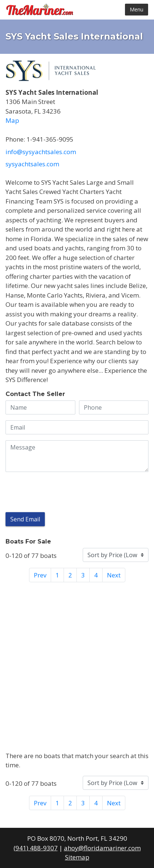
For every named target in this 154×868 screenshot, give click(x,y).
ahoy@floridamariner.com (102, 848)
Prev (40, 575)
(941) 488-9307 (36, 848)
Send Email (25, 519)
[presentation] (61, 492)
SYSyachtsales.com (32, 164)
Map (12, 120)
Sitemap (77, 857)
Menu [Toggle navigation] (137, 9)
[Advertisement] (77, 665)
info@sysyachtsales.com (41, 152)
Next (114, 575)
